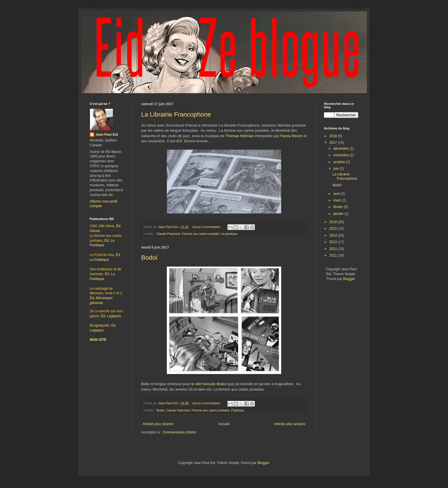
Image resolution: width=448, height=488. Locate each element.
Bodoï (149, 258)
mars (338, 200)
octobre (340, 162)
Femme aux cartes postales (201, 234)
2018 (334, 136)
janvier (339, 214)
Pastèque (238, 410)
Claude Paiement (168, 234)
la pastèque (229, 234)
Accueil (224, 424)
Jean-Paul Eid (107, 135)
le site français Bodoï (209, 384)
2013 (334, 242)
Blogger (349, 279)
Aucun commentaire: (207, 227)
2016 (334, 222)
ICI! (179, 141)
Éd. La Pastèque (105, 274)
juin (337, 169)
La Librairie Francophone (176, 114)
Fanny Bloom (291, 136)
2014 (334, 235)
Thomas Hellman (239, 136)
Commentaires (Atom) (179, 432)
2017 (334, 143)
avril (337, 194)
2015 (334, 229)
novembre (342, 155)
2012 (334, 249)
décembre (342, 149)
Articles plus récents (158, 424)
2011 (334, 255)
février (339, 207)
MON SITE (98, 340)
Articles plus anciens (290, 424)
